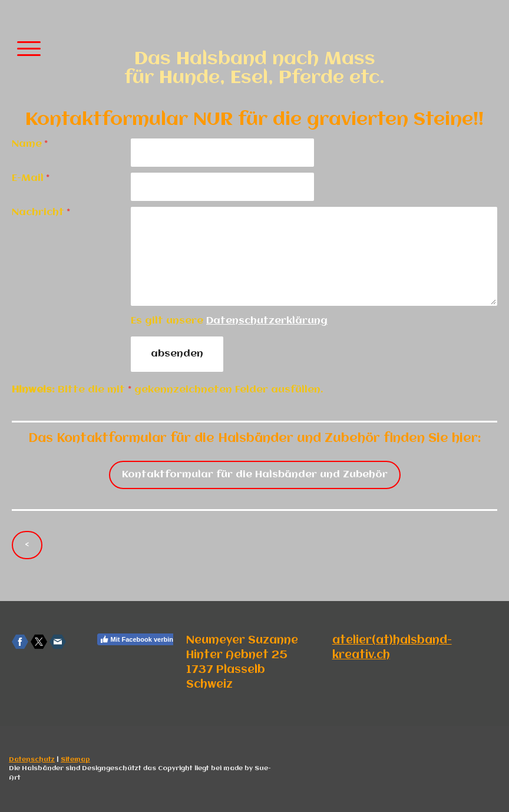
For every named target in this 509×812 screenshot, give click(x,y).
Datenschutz (32, 760)
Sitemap (75, 760)
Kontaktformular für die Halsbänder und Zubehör (255, 475)
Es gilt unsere (229, 321)
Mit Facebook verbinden (142, 639)
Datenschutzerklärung (267, 321)
